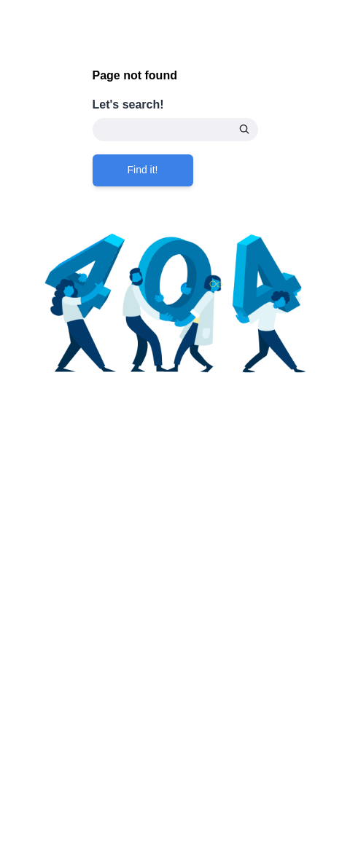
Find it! (143, 170)
